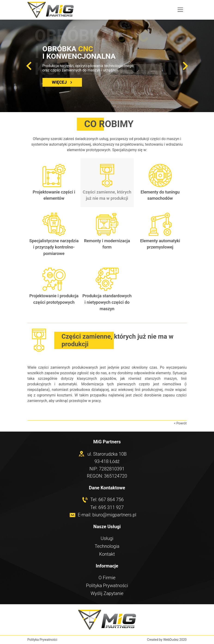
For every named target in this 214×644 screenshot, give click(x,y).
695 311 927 (111, 508)
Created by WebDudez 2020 (167, 640)
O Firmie (107, 578)
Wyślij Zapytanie (107, 593)
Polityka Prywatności (107, 586)
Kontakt (107, 554)
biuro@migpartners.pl (114, 515)
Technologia (107, 546)
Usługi (107, 538)
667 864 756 (111, 500)
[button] (29, 66)
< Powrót (180, 423)
